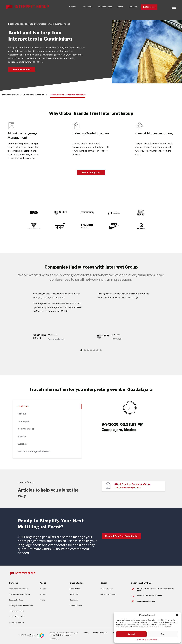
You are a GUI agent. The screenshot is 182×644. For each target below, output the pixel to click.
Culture (42, 600)
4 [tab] (91, 351)
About (118, 7)
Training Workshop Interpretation (21, 606)
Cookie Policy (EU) (100, 633)
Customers (74, 600)
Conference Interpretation (19, 589)
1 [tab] (81, 351)
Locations (83, 7)
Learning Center (76, 606)
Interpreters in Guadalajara (34, 95)
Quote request (148, 7)
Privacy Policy (152, 640)
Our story (43, 589)
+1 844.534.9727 (155, 595)
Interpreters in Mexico (10, 95)
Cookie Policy (141, 640)
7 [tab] (101, 351)
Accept (131, 634)
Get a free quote (22, 70)
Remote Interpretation (17, 617)
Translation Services (17, 623)
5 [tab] (94, 351)
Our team (43, 595)
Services (68, 7)
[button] (177, 615)
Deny (163, 634)
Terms (85, 633)
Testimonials (75, 595)
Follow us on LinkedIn (108, 595)
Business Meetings (16, 600)
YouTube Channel (107, 589)
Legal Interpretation (16, 611)
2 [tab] (85, 351)
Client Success (102, 7)
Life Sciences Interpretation (19, 595)
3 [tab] (88, 351)
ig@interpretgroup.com (146, 601)
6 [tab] (97, 351)
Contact (131, 7)
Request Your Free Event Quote (121, 536)
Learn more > (55, 639)
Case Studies (75, 589)
